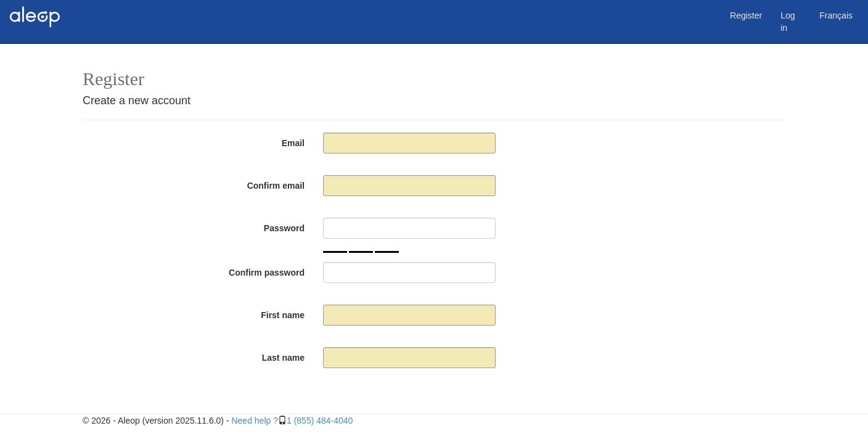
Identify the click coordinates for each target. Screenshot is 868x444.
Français (836, 15)
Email (293, 143)
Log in (788, 22)
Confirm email (276, 186)
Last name (283, 358)
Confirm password (267, 273)
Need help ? (255, 421)
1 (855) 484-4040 (320, 421)
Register (746, 15)
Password (284, 228)
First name (283, 315)
